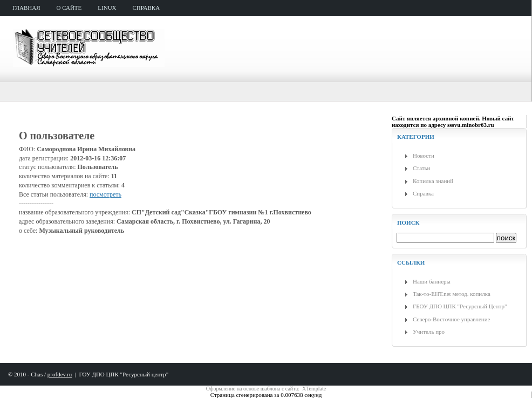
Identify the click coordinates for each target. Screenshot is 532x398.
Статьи (421, 168)
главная (26, 8)
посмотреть (105, 194)
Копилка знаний (433, 181)
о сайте (69, 8)
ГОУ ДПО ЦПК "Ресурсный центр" (124, 374)
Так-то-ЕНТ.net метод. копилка (452, 294)
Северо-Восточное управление (451, 319)
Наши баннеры (432, 281)
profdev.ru (60, 374)
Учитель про (429, 332)
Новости (424, 156)
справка (146, 8)
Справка (423, 193)
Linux (107, 8)
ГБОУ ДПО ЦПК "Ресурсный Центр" (460, 306)
